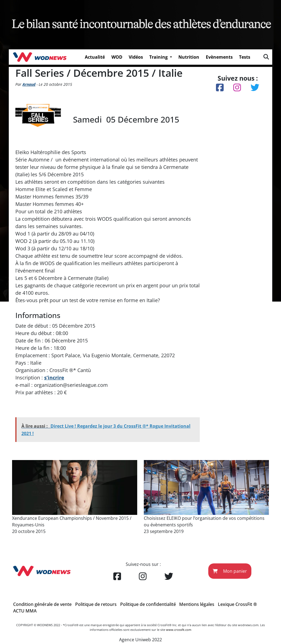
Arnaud (29, 84)
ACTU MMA (25, 611)
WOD (117, 57)
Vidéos (136, 57)
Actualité (95, 57)
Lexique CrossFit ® (237, 604)
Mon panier (230, 571)
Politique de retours (96, 604)
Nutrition (189, 57)
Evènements (219, 57)
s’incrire (54, 378)
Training (159, 57)
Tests (245, 57)
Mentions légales (197, 604)
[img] (266, 57)
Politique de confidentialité (148, 604)
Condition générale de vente (42, 604)
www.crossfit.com (179, 630)
